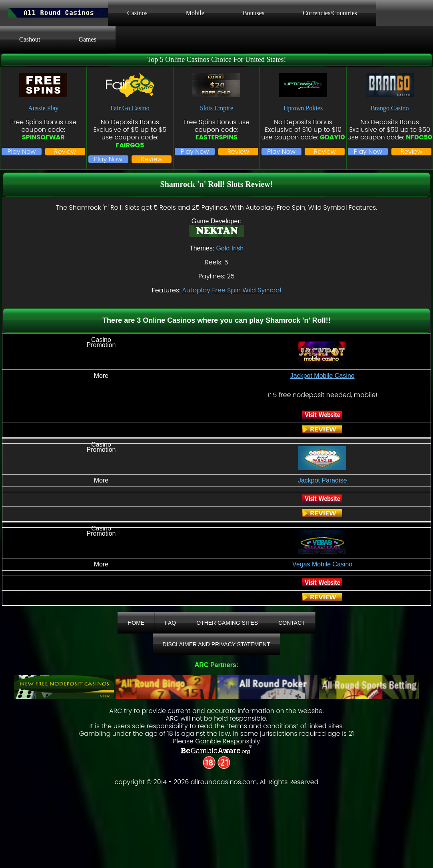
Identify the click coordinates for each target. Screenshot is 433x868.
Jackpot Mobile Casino (322, 376)
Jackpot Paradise (322, 480)
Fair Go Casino (130, 108)
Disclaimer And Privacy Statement (216, 644)
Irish (237, 248)
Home (136, 623)
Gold (223, 248)
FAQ (170, 623)
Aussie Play (43, 108)
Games (87, 39)
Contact (292, 623)
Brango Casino (390, 108)
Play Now (21, 152)
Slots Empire (216, 108)
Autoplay (196, 290)
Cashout (30, 39)
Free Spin (226, 290)
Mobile (195, 13)
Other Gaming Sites (227, 623)
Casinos (137, 13)
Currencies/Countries (330, 13)
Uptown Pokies (303, 108)
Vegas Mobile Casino (322, 564)
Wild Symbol (262, 290)
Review (65, 152)
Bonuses (253, 13)
